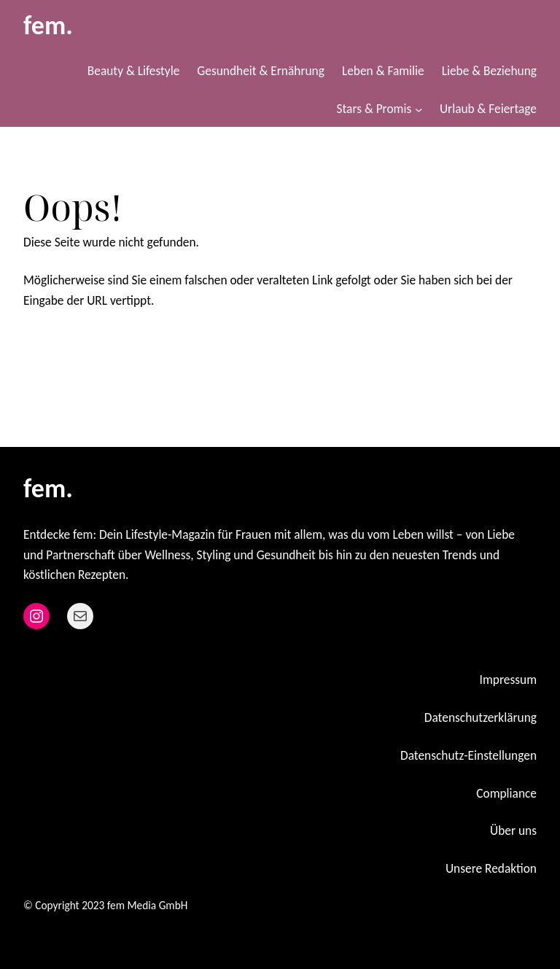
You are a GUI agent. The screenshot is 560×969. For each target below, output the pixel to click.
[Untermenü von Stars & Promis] (419, 109)
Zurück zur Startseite (94, 348)
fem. (48, 26)
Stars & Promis (374, 109)
